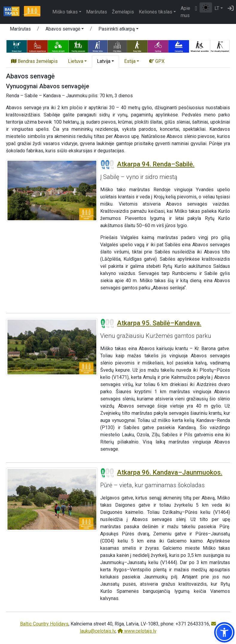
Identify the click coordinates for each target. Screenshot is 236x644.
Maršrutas (97, 12)
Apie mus (185, 12)
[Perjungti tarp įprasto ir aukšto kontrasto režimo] (206, 7)
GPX (157, 61)
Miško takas (65, 12)
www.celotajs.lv (137, 631)
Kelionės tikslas (156, 12)
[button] (65, 30)
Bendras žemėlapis (34, 61)
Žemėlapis (123, 12)
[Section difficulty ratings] (107, 165)
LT (217, 8)
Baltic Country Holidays (44, 624)
